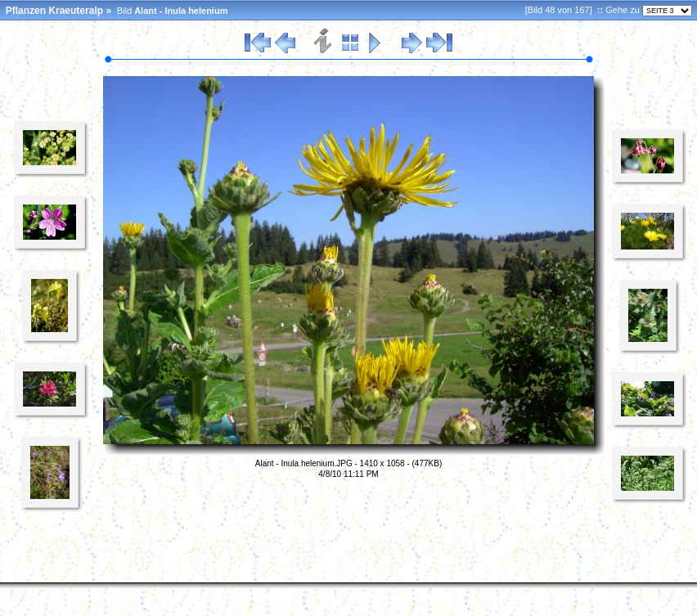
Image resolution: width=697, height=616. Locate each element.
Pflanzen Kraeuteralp (54, 11)
